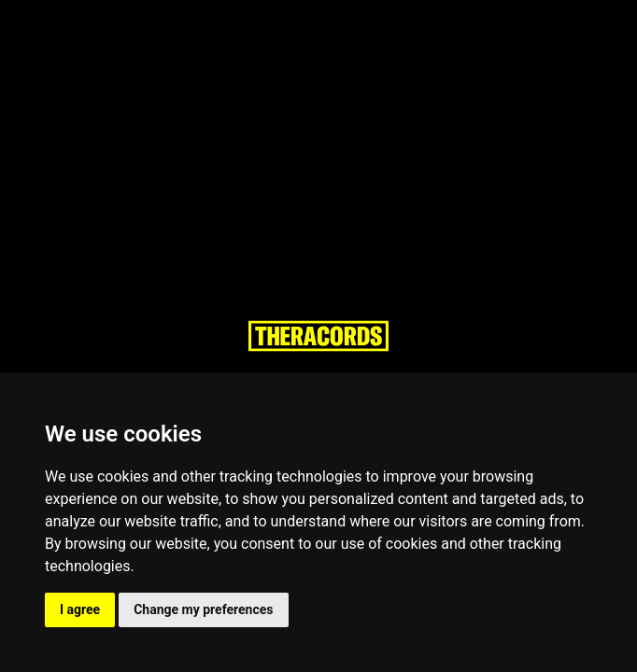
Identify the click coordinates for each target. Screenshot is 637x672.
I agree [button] (80, 609)
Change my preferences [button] (203, 609)
